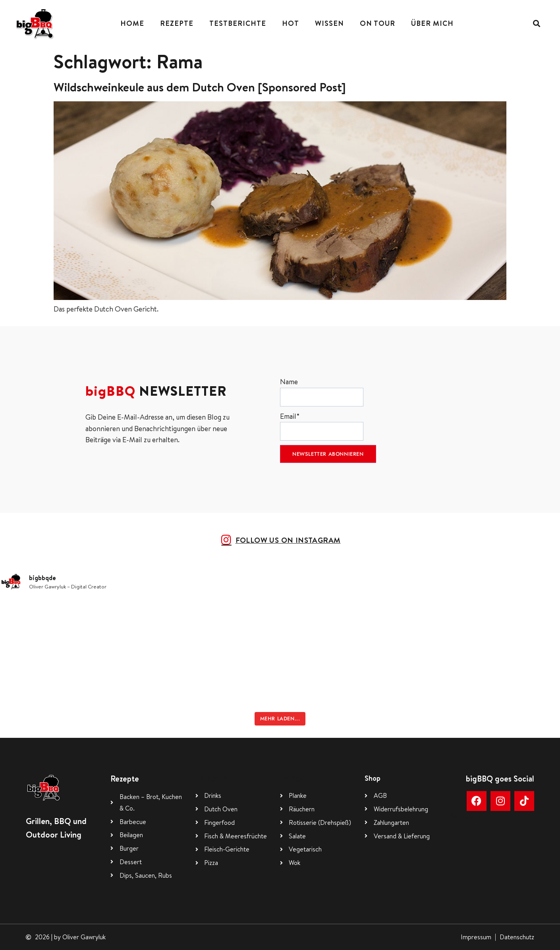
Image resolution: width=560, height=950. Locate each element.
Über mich (432, 23)
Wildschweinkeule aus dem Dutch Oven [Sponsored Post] (200, 87)
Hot (291, 23)
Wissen (329, 23)
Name (322, 392)
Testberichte (238, 23)
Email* (322, 426)
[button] (536, 24)
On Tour (378, 23)
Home (132, 23)
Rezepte (177, 23)
